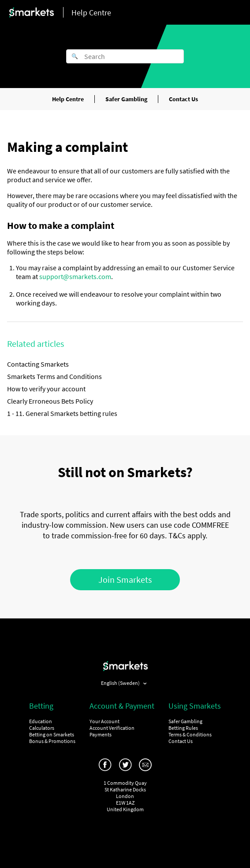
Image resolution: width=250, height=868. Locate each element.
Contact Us (183, 99)
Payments (101, 734)
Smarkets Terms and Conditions (54, 376)
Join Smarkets (125, 579)
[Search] (125, 56)
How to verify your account (46, 389)
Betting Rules (183, 728)
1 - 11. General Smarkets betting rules (62, 413)
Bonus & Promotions (52, 741)
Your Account (104, 721)
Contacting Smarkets (38, 364)
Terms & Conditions (190, 734)
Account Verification (112, 728)
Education (41, 721)
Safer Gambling (126, 99)
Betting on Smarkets (52, 734)
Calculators (42, 728)
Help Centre (68, 99)
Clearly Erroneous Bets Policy (50, 401)
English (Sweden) (121, 683)
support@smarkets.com (75, 276)
